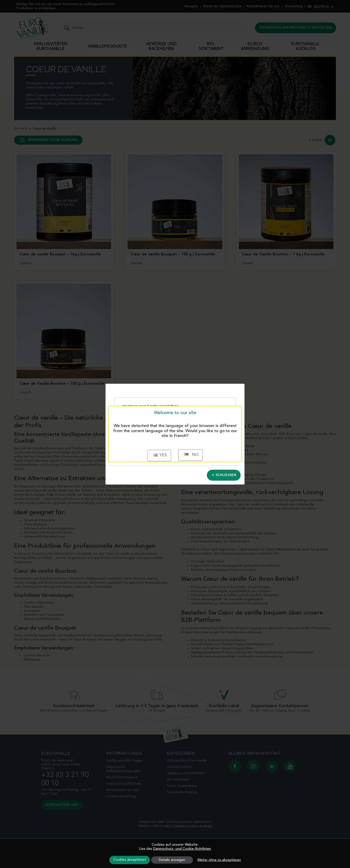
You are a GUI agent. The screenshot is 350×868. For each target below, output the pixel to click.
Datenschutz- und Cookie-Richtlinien (182, 849)
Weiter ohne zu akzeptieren (219, 860)
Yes (160, 455)
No (192, 455)
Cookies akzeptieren (130, 860)
